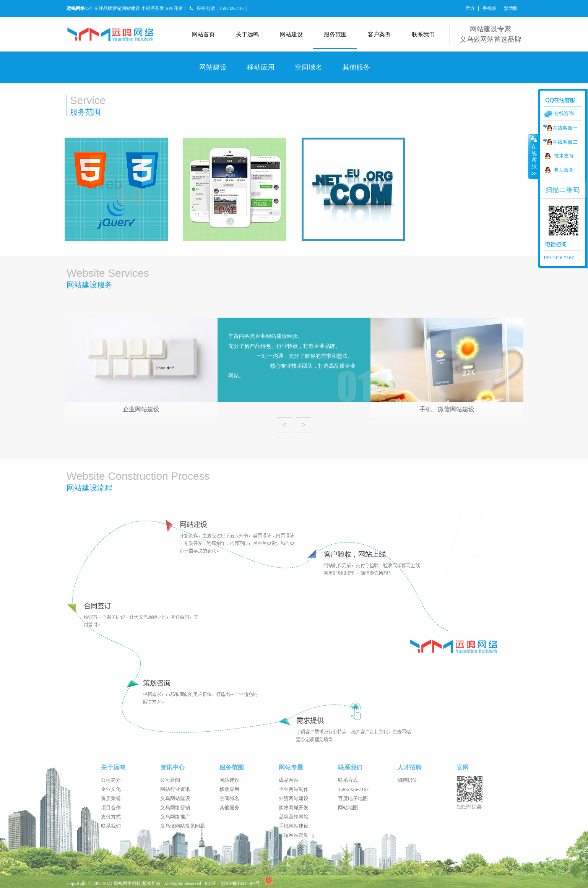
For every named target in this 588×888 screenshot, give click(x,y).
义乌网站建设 (175, 798)
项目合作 (111, 808)
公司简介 (111, 780)
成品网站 (289, 780)
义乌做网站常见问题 (183, 826)
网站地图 (348, 808)
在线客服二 (565, 142)
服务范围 (335, 34)
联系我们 (423, 34)
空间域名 (309, 67)
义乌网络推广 (175, 817)
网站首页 (203, 34)
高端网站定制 (294, 835)
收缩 (533, 156)
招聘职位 (407, 780)
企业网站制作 (294, 789)
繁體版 (511, 8)
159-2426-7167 (353, 789)
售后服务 (564, 170)
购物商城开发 (294, 808)
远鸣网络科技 (127, 883)
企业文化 (111, 789)
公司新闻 (170, 780)
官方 (470, 8)
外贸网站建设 (294, 798)
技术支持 (564, 156)
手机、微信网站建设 (447, 409)
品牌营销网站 (294, 817)
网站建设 (291, 34)
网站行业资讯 (175, 789)
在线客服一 (565, 128)
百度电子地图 (353, 798)
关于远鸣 (247, 34)
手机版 (489, 8)
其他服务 (356, 67)
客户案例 (379, 34)
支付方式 (111, 817)
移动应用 (261, 67)
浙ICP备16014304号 (241, 883)
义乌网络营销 (175, 808)
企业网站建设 (141, 409)
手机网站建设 (294, 826)
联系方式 (348, 780)
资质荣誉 (111, 798)
